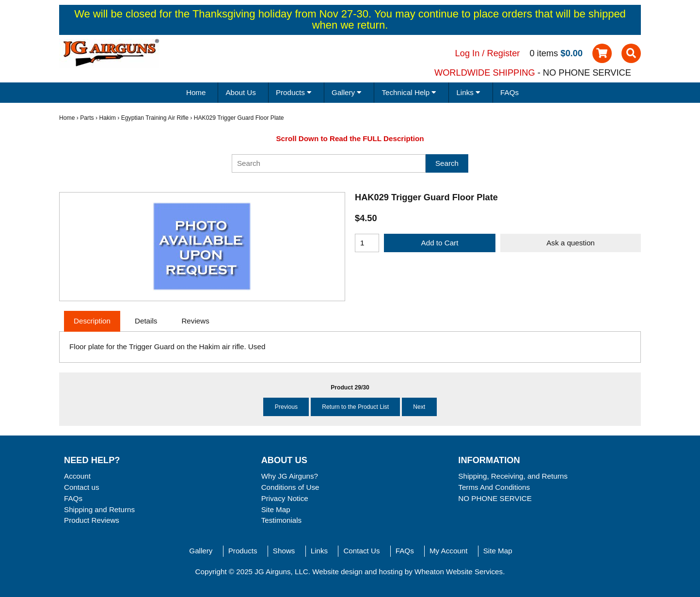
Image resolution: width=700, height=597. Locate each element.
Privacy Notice (285, 498)
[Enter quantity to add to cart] (367, 243)
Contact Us (361, 551)
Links (319, 551)
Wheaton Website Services (459, 572)
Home (196, 92)
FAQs (509, 92)
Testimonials (282, 520)
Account (77, 476)
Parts (87, 118)
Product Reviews (92, 520)
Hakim (107, 118)
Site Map (276, 509)
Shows (284, 551)
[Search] (329, 163)
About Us (240, 92)
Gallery (201, 551)
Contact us (82, 487)
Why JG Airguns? (290, 476)
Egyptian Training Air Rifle (155, 118)
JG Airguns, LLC (281, 572)
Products (243, 551)
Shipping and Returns (99, 509)
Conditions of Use (290, 487)
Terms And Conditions (494, 487)
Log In (468, 53)
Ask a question (571, 243)
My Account (449, 551)
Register (504, 53)
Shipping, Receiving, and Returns (513, 476)
